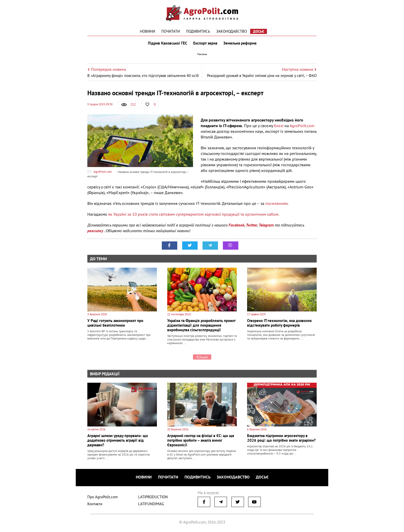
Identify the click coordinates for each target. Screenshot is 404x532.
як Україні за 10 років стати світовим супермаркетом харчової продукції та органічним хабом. (194, 214)
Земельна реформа (240, 43)
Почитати (171, 31)
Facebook (236, 225)
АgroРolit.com (302, 126)
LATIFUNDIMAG (151, 504)
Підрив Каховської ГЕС (167, 43)
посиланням (276, 203)
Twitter (251, 225)
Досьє (259, 31)
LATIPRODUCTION (153, 497)
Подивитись (198, 31)
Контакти (95, 504)
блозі (279, 126)
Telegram (266, 225)
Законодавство (232, 31)
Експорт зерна (205, 43)
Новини (148, 31)
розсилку (96, 231)
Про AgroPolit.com (103, 497)
